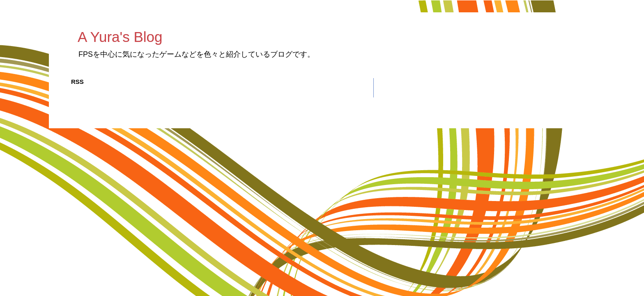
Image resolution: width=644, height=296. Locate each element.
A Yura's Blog (120, 37)
